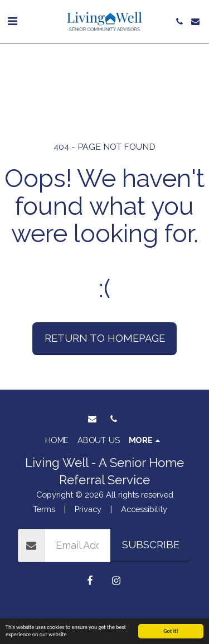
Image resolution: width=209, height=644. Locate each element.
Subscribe (151, 545)
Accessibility (144, 509)
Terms (44, 509)
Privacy (88, 509)
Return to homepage (105, 338)
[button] (12, 21)
